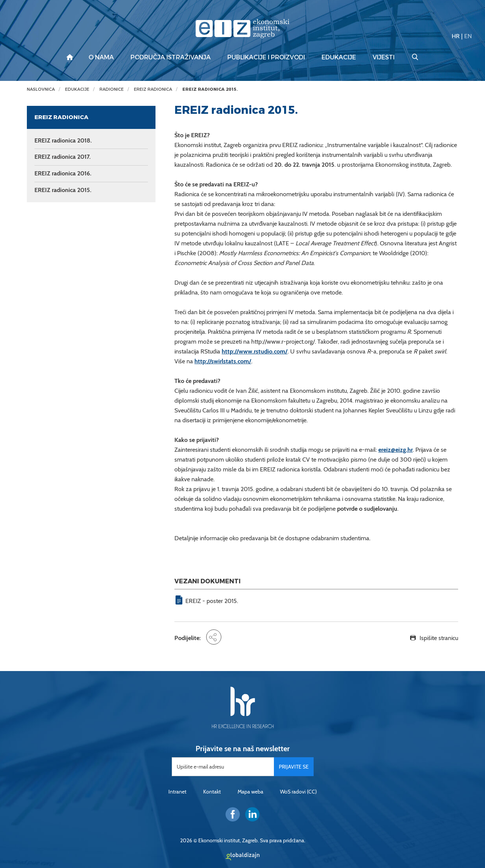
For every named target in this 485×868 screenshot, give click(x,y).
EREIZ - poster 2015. (212, 601)
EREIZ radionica (153, 89)
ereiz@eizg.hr (396, 450)
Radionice (112, 89)
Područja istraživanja (171, 57)
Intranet (177, 792)
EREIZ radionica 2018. (63, 140)
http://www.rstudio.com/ (255, 351)
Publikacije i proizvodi (266, 57)
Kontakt (212, 792)
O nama (101, 57)
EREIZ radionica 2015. (210, 89)
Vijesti (384, 57)
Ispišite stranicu (439, 638)
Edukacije (339, 57)
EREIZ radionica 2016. (63, 173)
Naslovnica (41, 89)
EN (468, 36)
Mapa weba (250, 792)
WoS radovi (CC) (298, 792)
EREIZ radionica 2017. (63, 157)
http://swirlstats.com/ (223, 361)
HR (456, 36)
